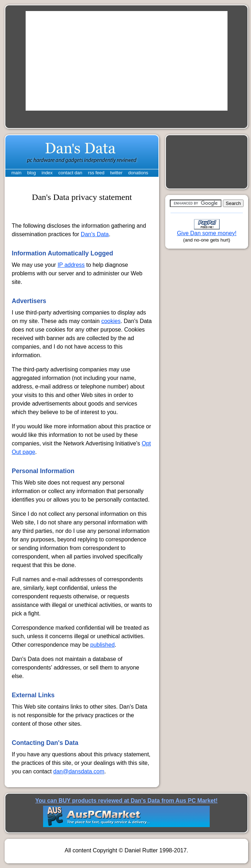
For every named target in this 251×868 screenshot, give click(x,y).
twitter (116, 173)
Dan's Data (95, 234)
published (103, 645)
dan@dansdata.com (79, 771)
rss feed (96, 173)
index (47, 173)
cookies (111, 321)
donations (138, 173)
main (16, 173)
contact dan (70, 173)
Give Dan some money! (207, 233)
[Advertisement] (127, 61)
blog (32, 173)
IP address (71, 265)
